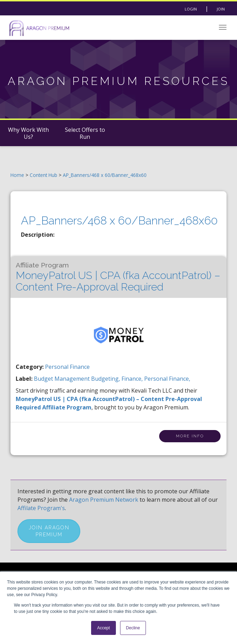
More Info (190, 436)
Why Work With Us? (28, 133)
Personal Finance (67, 367)
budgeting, (106, 379)
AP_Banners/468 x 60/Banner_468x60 (105, 175)
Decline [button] (133, 628)
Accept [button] (103, 628)
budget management (62, 379)
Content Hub (43, 175)
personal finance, (167, 379)
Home (17, 175)
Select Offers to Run (85, 133)
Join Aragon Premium (49, 531)
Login (191, 9)
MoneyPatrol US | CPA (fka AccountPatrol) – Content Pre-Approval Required (118, 277)
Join (221, 9)
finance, (133, 379)
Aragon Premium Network (104, 500)
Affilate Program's (41, 508)
